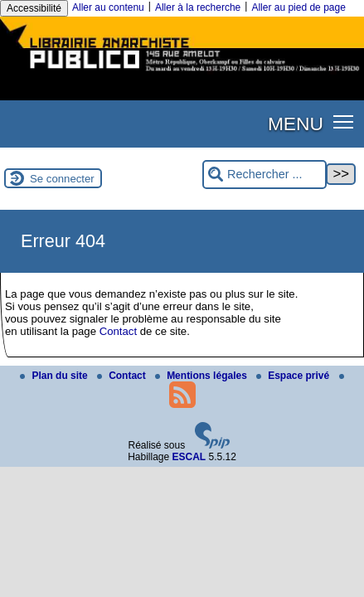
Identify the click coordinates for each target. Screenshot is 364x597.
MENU (296, 124)
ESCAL (189, 457)
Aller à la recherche (198, 7)
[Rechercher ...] (265, 175)
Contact (118, 331)
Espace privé (294, 376)
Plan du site (55, 376)
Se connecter (62, 179)
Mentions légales (202, 376)
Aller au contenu (108, 7)
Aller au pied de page (298, 7)
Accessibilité (34, 8)
